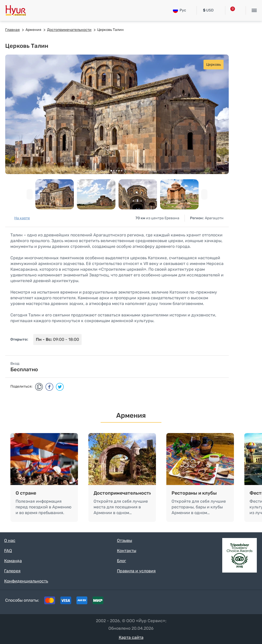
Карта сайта (131, 637)
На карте (22, 218)
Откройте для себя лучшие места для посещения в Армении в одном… (121, 507)
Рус (179, 10)
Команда (13, 561)
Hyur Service (16, 10)
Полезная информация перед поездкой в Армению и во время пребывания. (44, 507)
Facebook (217, 602)
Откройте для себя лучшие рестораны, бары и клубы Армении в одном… (199, 507)
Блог (122, 561)
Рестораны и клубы (194, 493)
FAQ (8, 551)
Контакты (127, 551)
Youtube (250, 602)
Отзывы (125, 540)
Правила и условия (136, 571)
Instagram (233, 602)
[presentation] (30, 194)
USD (208, 10)
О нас (10, 540)
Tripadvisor (201, 602)
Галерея (12, 571)
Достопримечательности (122, 493)
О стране (26, 493)
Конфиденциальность (26, 581)
